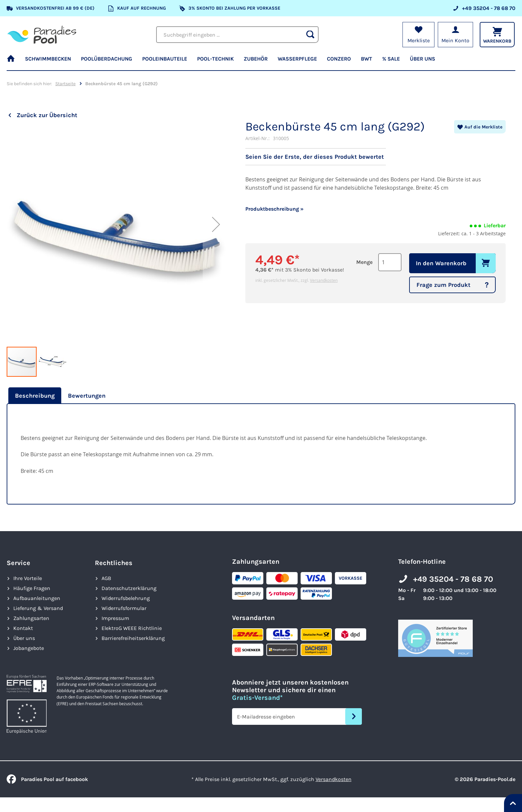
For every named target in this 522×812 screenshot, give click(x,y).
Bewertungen (87, 396)
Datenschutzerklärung (129, 588)
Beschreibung (35, 396)
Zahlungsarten (31, 618)
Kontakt (23, 628)
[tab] (34, 396)
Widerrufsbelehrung (126, 598)
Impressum (115, 618)
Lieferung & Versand (38, 608)
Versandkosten (324, 280)
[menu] (261, 62)
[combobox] (237, 35)
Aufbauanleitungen (37, 598)
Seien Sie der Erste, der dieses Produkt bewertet (315, 157)
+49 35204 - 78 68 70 (453, 579)
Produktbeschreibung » (274, 209)
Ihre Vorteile (28, 578)
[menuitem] (13, 62)
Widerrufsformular (124, 608)
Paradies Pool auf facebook (47, 779)
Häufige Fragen (32, 588)
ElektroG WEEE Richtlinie (132, 628)
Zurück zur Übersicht (47, 115)
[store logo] (42, 35)
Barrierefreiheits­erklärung (133, 638)
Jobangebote (29, 648)
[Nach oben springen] (513, 803)
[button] (216, 246)
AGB (106, 578)
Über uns (24, 638)
